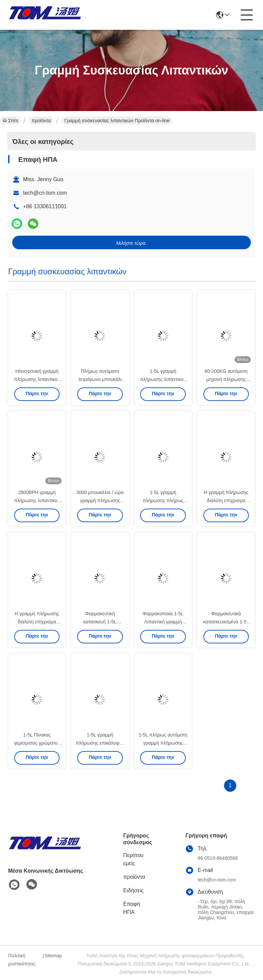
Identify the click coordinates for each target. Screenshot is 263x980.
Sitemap (53, 956)
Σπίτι (10, 121)
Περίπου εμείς (133, 859)
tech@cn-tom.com (45, 193)
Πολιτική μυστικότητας (22, 960)
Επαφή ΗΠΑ (132, 908)
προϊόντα (41, 121)
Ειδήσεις (133, 890)
